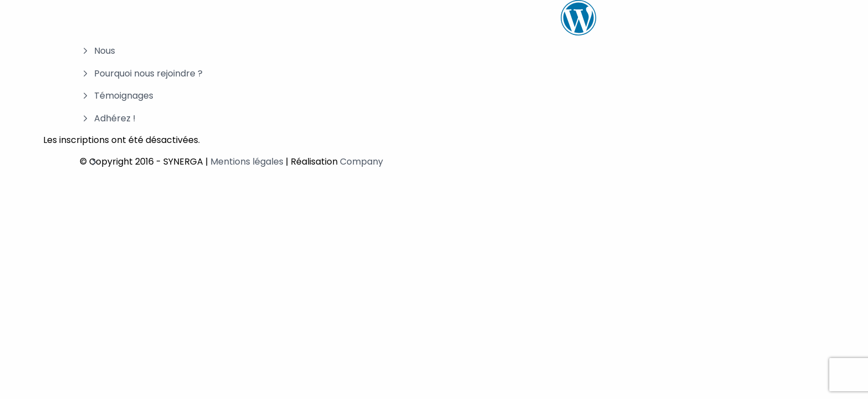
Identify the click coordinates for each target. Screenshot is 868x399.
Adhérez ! (115, 118)
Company (361, 162)
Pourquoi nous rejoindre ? (148, 73)
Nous (105, 51)
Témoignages (124, 96)
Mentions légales (247, 162)
